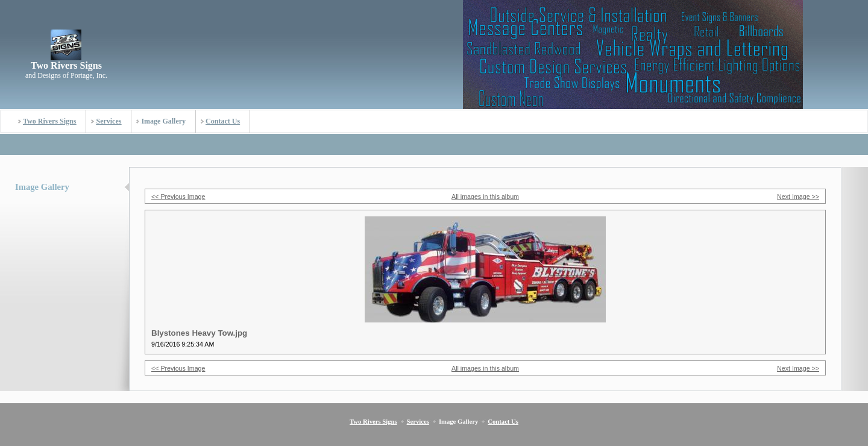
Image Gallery (163, 121)
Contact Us (223, 121)
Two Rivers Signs (49, 121)
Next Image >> (798, 196)
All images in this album (485, 196)
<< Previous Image (178, 196)
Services (108, 121)
